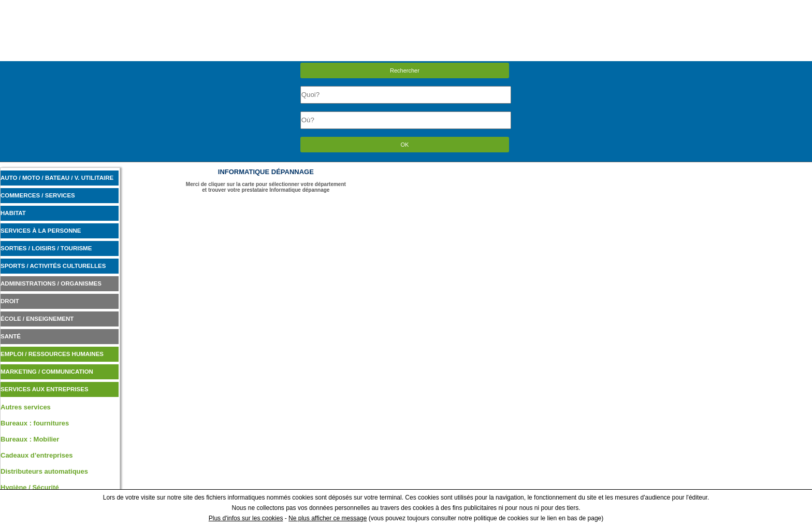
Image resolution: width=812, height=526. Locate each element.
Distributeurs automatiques (44, 471)
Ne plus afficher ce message (328, 518)
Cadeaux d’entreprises (37, 455)
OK (405, 145)
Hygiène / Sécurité (30, 487)
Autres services (26, 407)
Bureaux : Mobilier (30, 439)
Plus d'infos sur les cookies (246, 518)
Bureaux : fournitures (35, 423)
